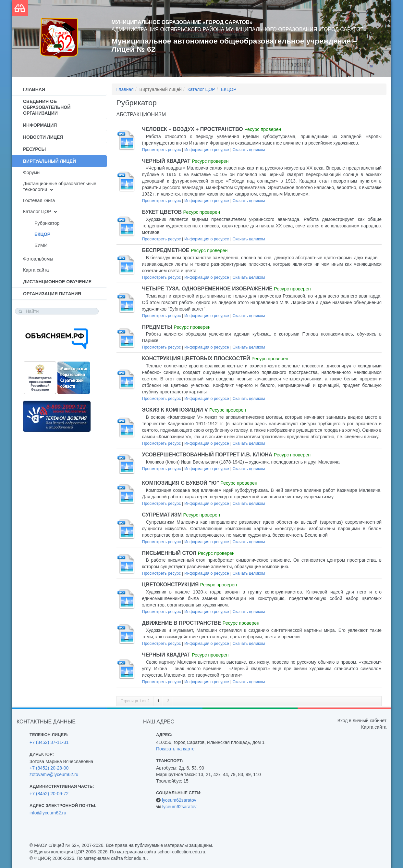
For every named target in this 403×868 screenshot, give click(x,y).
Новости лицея (43, 137)
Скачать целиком (249, 150)
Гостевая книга (39, 200)
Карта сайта (36, 270)
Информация (40, 125)
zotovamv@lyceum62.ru (54, 774)
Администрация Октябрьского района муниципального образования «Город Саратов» (239, 29)
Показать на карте (175, 749)
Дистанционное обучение (57, 282)
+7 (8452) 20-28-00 (49, 768)
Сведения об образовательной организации (47, 107)
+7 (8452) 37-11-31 (49, 742)
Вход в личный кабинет (362, 721)
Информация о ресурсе (207, 150)
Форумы (32, 172)
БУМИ (41, 245)
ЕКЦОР (42, 234)
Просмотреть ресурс (162, 150)
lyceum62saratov (179, 800)
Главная (34, 89)
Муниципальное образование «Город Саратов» (182, 22)
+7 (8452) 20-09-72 (49, 794)
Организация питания (52, 294)
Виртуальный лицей (49, 161)
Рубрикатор (47, 223)
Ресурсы (34, 149)
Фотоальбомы (38, 259)
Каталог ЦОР (37, 211)
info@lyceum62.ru (48, 813)
